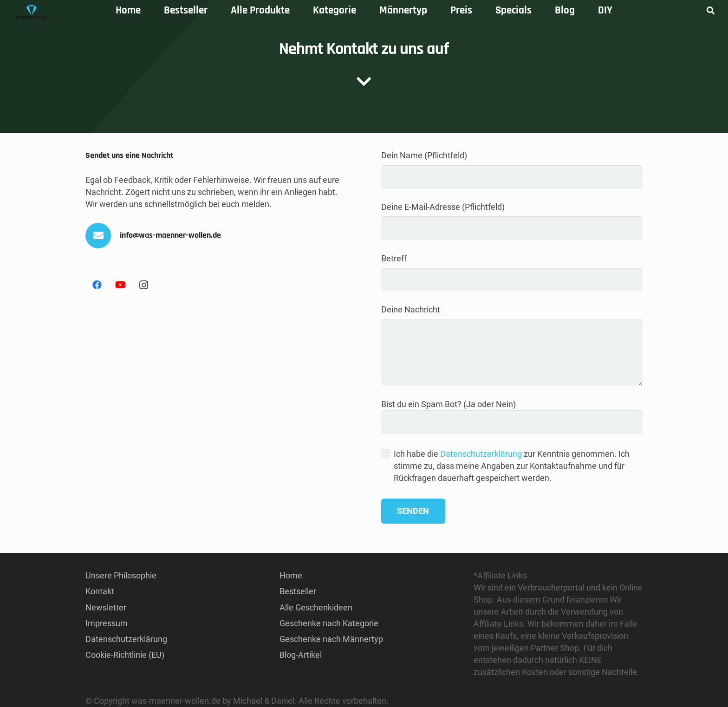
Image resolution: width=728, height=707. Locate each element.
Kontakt (100, 591)
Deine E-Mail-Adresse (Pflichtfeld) (512, 221)
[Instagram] (143, 285)
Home (291, 575)
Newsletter (106, 607)
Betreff (512, 272)
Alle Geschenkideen (316, 607)
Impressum (107, 623)
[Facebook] (97, 285)
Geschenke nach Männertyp (331, 639)
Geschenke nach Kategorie (329, 623)
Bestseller (298, 591)
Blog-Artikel (301, 655)
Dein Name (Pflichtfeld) (512, 169)
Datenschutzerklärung (481, 454)
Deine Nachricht (512, 345)
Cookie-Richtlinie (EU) (125, 655)
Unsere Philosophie (121, 575)
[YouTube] (120, 285)
